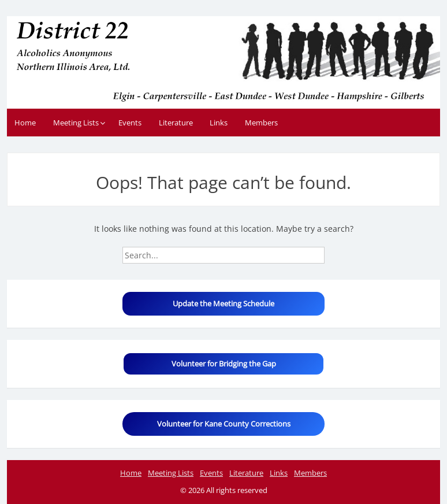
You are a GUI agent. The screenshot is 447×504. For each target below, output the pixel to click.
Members (261, 123)
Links (219, 123)
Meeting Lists (76, 123)
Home (25, 123)
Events (130, 123)
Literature (176, 123)
